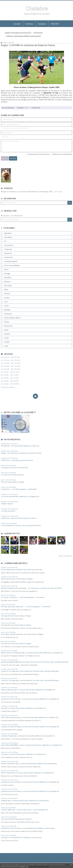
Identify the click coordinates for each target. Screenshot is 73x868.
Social (6, 338)
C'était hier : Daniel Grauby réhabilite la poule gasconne (23, 36)
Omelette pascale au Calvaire (20, 819)
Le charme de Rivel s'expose (12, 475)
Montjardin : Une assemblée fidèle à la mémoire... (21, 446)
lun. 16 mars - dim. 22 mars (11, 363)
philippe (4, 801)
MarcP (4, 579)
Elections (7, 282)
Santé (6, 330)
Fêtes (6, 290)
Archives (29, 24)
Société (7, 342)
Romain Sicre (6, 607)
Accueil (17, 24)
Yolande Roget (7, 736)
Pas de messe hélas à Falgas (13, 482)
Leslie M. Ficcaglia (8, 671)
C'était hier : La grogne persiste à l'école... (17, 460)
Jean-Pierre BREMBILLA (11, 745)
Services (7, 334)
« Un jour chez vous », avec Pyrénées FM (32, 810)
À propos (42, 24)
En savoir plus (24, 866)
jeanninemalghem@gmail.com (13, 662)
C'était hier (8, 249)
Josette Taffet (6, 810)
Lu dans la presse (8, 511)
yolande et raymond (9, 699)
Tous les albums (66, 556)
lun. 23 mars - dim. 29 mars (11, 360)
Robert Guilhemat (8, 764)
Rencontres (8, 326)
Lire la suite (58, 192)
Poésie (7, 322)
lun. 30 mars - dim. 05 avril (10, 357)
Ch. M (3, 597)
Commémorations (11, 261)
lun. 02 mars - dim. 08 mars (11, 369)
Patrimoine (8, 314)
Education (8, 277)
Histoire (7, 294)
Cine (3, 616)
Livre (6, 302)
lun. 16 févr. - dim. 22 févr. (10, 375)
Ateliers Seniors (7, 504)
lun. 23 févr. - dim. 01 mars (10, 372)
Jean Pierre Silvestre (9, 634)
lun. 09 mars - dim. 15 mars (11, 366)
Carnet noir (8, 253)
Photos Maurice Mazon (12, 318)
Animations (8, 237)
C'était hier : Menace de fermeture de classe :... (19, 518)
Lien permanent (8, 108)
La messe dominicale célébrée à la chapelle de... (20, 496)
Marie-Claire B (7, 773)
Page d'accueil (38, 33)
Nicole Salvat (6, 570)
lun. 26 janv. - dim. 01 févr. (10, 384)
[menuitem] (17, 24)
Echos (6, 269)
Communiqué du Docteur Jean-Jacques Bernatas (21, 525)
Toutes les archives (8, 387)
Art (5, 241)
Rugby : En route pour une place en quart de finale (21, 453)
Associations (9, 245)
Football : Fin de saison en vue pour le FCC (18, 33)
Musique (7, 310)
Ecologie (7, 274)
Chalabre (37, 8)
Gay (3, 837)
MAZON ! (55, 24)
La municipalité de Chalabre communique (38, 828)
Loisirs (7, 306)
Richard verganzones (9, 588)
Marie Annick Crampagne (11, 653)
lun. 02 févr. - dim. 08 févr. (10, 381)
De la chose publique (12, 265)
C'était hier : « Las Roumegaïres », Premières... (19, 489)
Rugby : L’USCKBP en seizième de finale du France (28, 45)
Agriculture (8, 233)
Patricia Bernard (7, 690)
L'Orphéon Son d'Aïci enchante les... (15, 468)
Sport (6, 346)
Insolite (7, 298)
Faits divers (8, 286)
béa (3, 708)
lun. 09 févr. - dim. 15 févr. (10, 378)
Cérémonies (9, 257)
